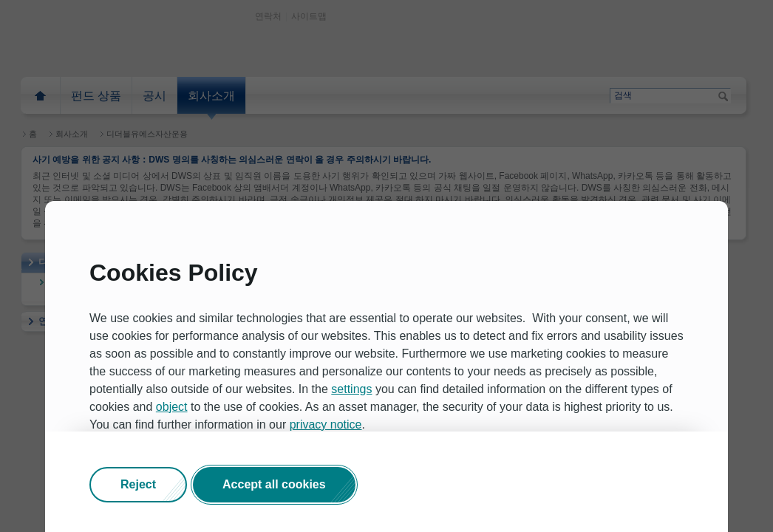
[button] (138, 485)
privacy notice (326, 424)
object (172, 407)
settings (351, 389)
